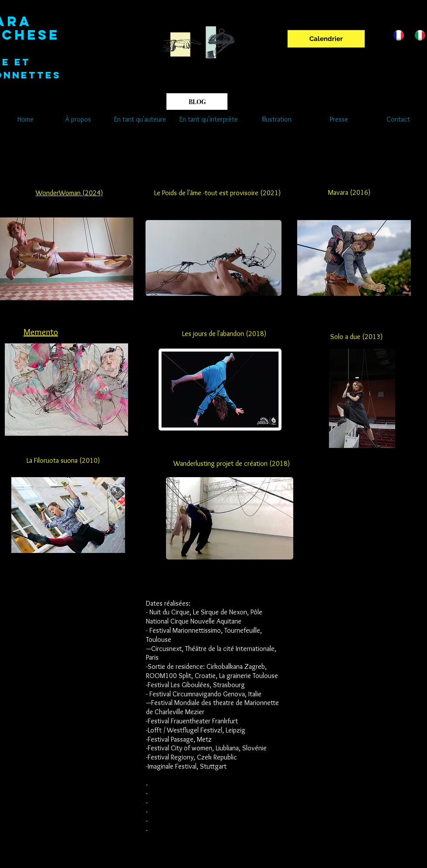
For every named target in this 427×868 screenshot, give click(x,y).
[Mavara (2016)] (349, 193)
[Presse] (339, 119)
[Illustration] (277, 119)
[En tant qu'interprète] (209, 119)
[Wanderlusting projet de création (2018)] (232, 464)
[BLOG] (197, 102)
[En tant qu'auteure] (140, 119)
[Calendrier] (326, 39)
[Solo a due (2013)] (356, 337)
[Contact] (398, 119)
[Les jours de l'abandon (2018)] (224, 334)
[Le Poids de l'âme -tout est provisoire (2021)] (217, 193)
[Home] (25, 119)
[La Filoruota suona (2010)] (63, 461)
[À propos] (78, 119)
